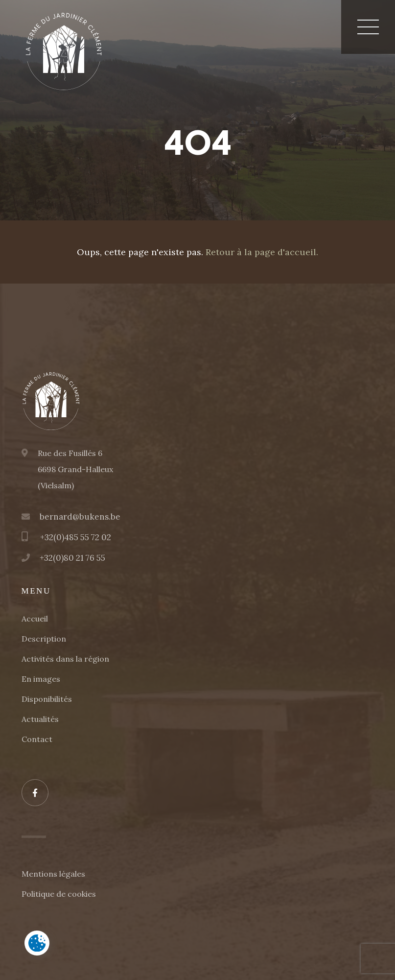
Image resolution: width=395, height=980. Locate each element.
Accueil (35, 619)
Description (44, 639)
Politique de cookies (59, 894)
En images (41, 679)
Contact (37, 739)
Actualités (40, 719)
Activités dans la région (65, 659)
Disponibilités (47, 699)
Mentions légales (53, 874)
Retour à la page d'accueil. (262, 252)
